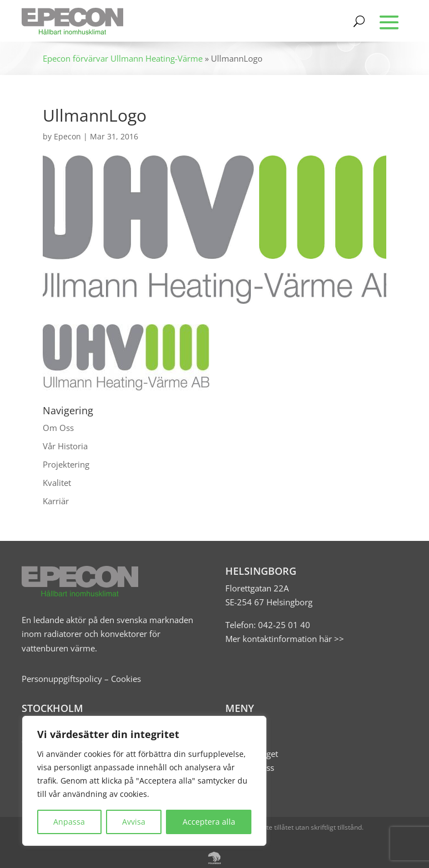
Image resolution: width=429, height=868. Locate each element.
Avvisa (134, 822)
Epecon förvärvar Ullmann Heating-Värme (123, 58)
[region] (144, 781)
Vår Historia (65, 446)
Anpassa (69, 822)
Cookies (126, 679)
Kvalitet (57, 483)
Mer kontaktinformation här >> (285, 639)
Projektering (66, 464)
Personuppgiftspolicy (62, 679)
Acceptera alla (209, 822)
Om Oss (58, 428)
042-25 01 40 (283, 625)
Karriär (56, 501)
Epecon (67, 136)
